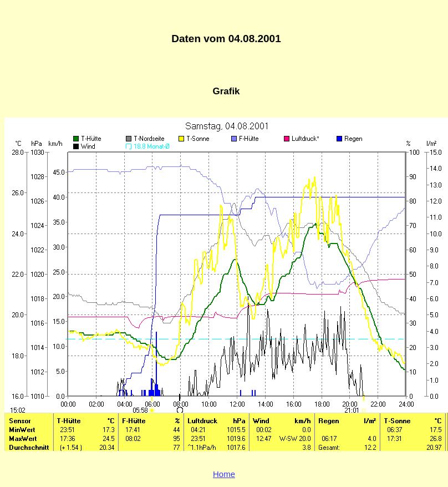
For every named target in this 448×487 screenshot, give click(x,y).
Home (224, 474)
